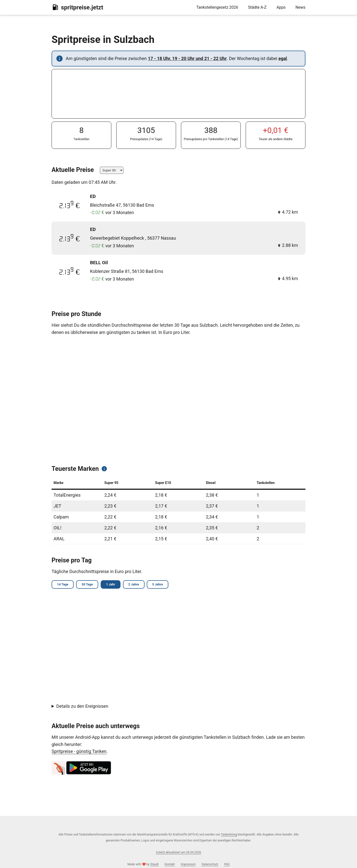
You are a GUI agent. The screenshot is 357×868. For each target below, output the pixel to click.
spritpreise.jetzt (77, 7)
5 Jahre (164, 585)
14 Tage (63, 585)
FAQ (227, 864)
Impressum (188, 864)
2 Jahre (138, 585)
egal (283, 58)
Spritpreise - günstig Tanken (79, 752)
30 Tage (89, 585)
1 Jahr (114, 585)
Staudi (154, 864)
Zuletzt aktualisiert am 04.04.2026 (178, 852)
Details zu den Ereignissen (82, 707)
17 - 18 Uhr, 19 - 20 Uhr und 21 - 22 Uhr (187, 58)
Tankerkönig (229, 835)
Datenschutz (210, 864)
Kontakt (170, 864)
